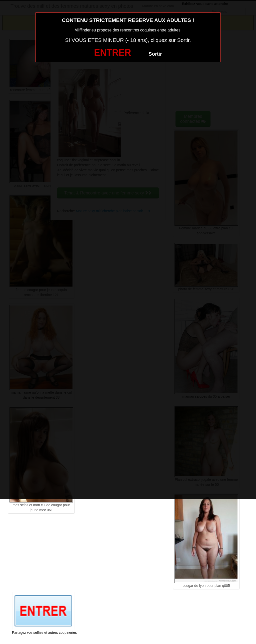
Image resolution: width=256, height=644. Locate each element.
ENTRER (112, 53)
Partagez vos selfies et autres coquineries (44, 633)
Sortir (155, 54)
